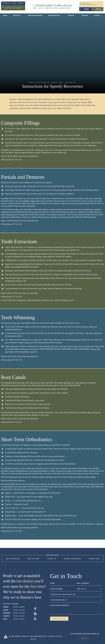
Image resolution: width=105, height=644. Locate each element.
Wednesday (7, 613)
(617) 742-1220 (13, 3)
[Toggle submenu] (21, 15)
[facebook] (35, 609)
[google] (35, 614)
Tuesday (6, 610)
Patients (72, 15)
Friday (5, 619)
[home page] (52, 6)
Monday (6, 607)
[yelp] (35, 619)
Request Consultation (72, 559)
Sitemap (51, 636)
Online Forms (94, 559)
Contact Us (51, 559)
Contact (98, 15)
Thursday (6, 616)
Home (5, 15)
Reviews (85, 15)
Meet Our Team (33, 559)
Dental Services (55, 15)
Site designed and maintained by (85, 637)
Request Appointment (88, 4)
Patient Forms (84, 9)
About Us (18, 15)
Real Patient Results (35, 15)
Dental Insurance (97, 9)
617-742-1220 (17, 160)
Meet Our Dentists (13, 559)
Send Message (59, 619)
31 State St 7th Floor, (13, 8)
